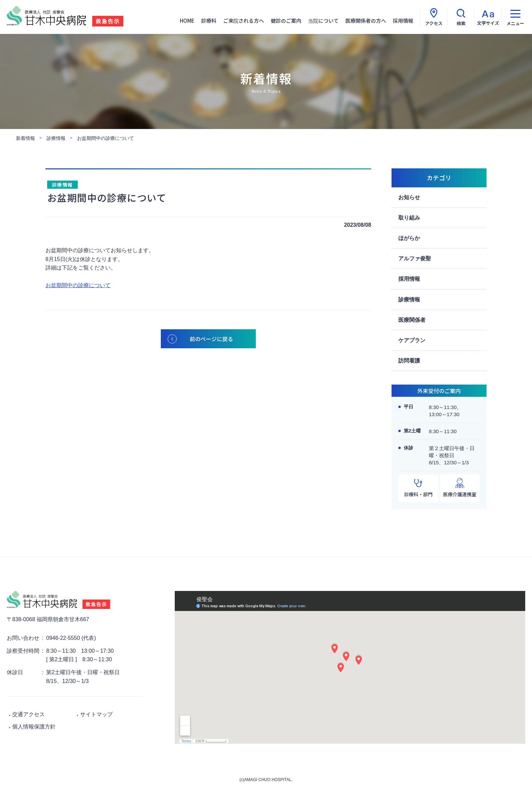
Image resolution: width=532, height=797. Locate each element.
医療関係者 (412, 320)
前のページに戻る (211, 339)
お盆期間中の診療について (78, 285)
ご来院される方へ (244, 21)
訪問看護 (409, 361)
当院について (323, 21)
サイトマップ (96, 714)
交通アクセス (28, 714)
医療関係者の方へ (366, 21)
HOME (187, 21)
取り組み (409, 218)
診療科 (209, 21)
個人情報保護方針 (34, 727)
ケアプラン (412, 340)
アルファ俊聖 (415, 258)
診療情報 (62, 185)
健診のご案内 (286, 21)
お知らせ (409, 197)
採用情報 (403, 21)
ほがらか (409, 238)
